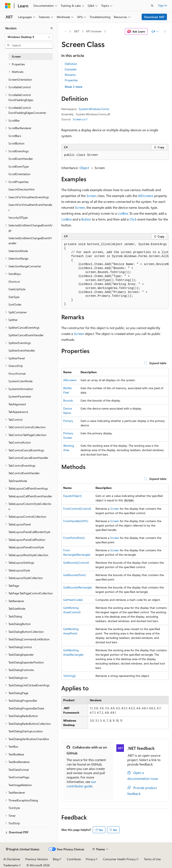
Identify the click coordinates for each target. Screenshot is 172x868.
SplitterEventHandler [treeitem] (22, 350)
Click (133, 219)
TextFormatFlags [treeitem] (19, 777)
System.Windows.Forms (94, 109)
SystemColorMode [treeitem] (20, 381)
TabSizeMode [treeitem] (17, 609)
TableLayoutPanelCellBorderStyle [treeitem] (29, 532)
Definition (71, 64)
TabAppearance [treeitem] (18, 412)
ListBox (123, 213)
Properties (71, 80)
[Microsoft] (8, 6)
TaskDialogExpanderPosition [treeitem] (26, 662)
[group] (115, 274)
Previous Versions (37, 859)
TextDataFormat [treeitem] (19, 770)
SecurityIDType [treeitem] (18, 217)
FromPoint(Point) (74, 538)
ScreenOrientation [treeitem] (20, 79)
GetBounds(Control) (76, 563)
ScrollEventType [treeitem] (19, 166)
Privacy (90, 859)
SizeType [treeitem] (14, 297)
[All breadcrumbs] (65, 32)
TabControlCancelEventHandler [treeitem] (28, 458)
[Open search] (152, 6)
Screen (91, 196)
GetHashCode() (73, 600)
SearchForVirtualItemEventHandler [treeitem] (30, 207)
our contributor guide (81, 784)
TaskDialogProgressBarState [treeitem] (26, 708)
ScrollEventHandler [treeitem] (21, 159)
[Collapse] (52, 28)
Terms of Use (152, 859)
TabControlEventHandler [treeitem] (24, 473)
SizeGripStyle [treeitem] (17, 289)
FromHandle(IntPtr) (76, 521)
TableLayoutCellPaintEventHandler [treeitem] (30, 496)
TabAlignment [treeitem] (17, 404)
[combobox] (29, 37)
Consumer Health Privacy (119, 859)
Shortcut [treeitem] (14, 282)
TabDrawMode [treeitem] (18, 481)
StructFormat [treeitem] (17, 374)
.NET (76, 31)
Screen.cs (79, 119)
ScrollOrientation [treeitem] (19, 174)
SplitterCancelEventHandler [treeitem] (26, 335)
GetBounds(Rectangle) (78, 587)
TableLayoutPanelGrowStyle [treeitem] (26, 547)
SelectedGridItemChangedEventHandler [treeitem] (30, 241)
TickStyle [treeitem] (14, 808)
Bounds (68, 400)
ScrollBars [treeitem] (15, 136)
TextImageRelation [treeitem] (20, 785)
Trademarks (11, 865)
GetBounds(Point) (75, 575)
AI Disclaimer (12, 859)
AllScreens (146, 196)
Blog (56, 859)
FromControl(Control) (77, 509)
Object (84, 168)
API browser (94, 31)
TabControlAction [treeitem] (20, 442)
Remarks (70, 75)
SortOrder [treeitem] (15, 304)
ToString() (69, 676)
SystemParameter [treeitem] (20, 396)
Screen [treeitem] (16, 56)
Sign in (163, 5)
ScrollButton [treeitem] (16, 143)
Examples (71, 69)
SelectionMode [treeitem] (18, 251)
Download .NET (154, 17)
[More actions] (165, 32)
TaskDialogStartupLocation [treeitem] (26, 731)
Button (86, 219)
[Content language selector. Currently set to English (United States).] (23, 849)
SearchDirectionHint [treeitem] (21, 189)
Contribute (74, 859)
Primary (68, 421)
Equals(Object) (73, 496)
